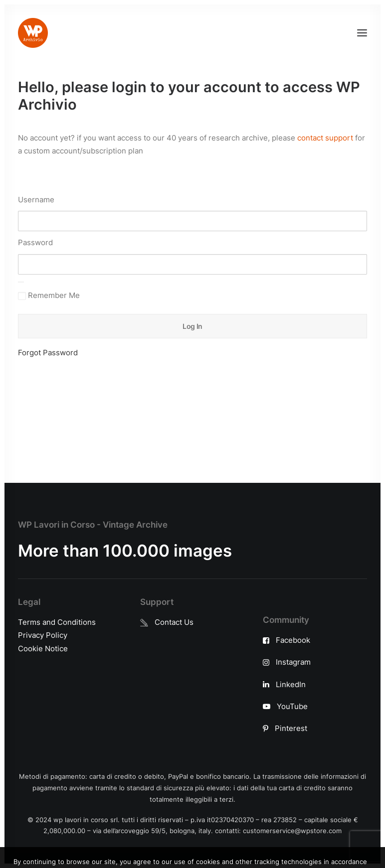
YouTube (292, 706)
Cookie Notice (43, 649)
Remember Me (49, 295)
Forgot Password (48, 353)
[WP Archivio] (33, 33)
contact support (325, 138)
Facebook (293, 640)
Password (35, 242)
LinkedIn (291, 684)
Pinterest (291, 728)
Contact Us (174, 622)
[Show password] (21, 282)
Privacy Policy (43, 635)
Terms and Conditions (57, 622)
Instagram (293, 662)
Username (36, 200)
